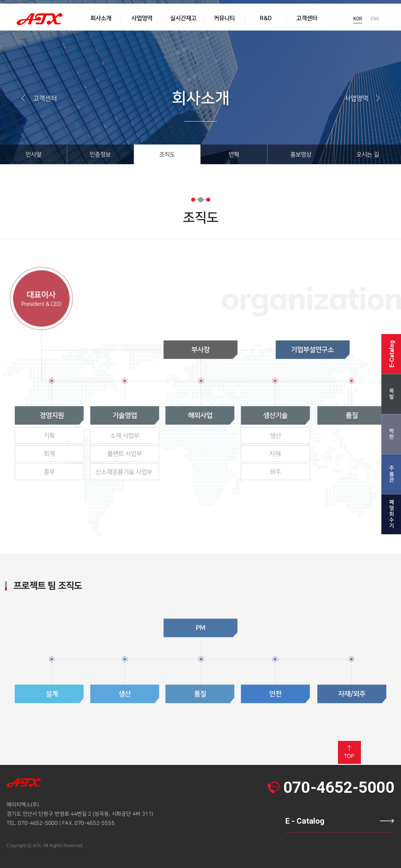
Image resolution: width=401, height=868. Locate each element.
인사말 (33, 155)
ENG (375, 21)
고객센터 (38, 99)
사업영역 (363, 99)
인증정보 (100, 155)
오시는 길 (368, 155)
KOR (358, 21)
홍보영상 (301, 155)
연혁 (234, 155)
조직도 (167, 155)
